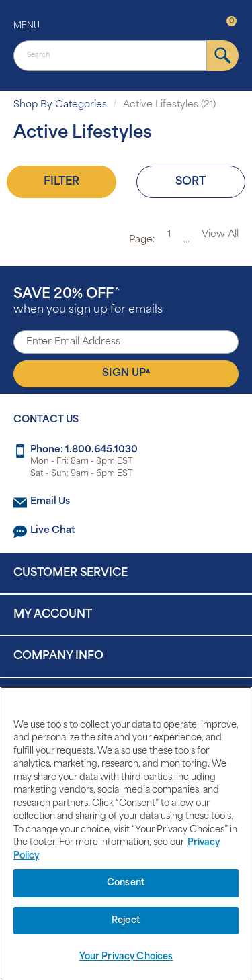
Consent (126, 883)
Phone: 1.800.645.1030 (84, 450)
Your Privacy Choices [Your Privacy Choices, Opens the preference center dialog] (126, 957)
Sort (191, 182)
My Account (53, 615)
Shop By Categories (60, 105)
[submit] (223, 56)
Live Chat (53, 531)
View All (220, 235)
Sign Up (126, 373)
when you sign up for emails (88, 302)
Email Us (50, 502)
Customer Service (71, 573)
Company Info (58, 656)
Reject (126, 921)
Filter (61, 182)
